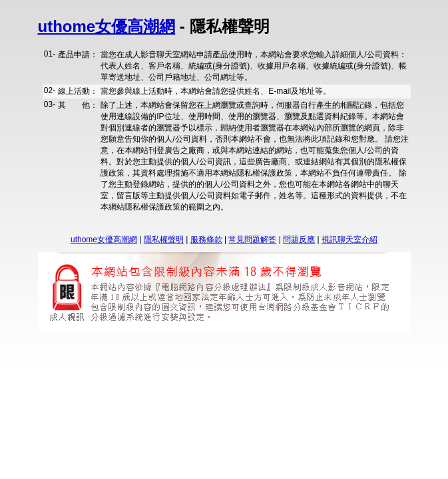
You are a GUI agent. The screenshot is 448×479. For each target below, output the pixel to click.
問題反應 (299, 239)
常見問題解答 (252, 239)
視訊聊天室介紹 (349, 239)
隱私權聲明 (164, 239)
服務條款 (206, 239)
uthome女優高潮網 (107, 26)
